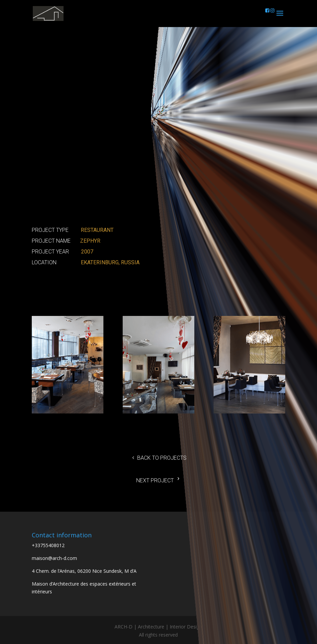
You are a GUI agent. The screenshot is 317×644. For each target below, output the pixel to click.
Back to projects (162, 458)
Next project (155, 480)
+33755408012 (48, 545)
